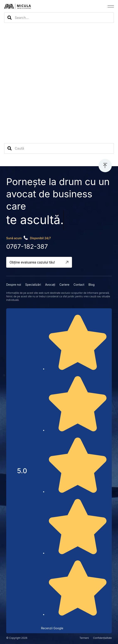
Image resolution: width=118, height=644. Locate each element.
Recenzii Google (52, 628)
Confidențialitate (102, 638)
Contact (79, 285)
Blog (91, 285)
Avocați (50, 285)
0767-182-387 (27, 246)
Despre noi (14, 285)
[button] (111, 6)
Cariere (64, 285)
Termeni (84, 638)
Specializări (33, 285)
